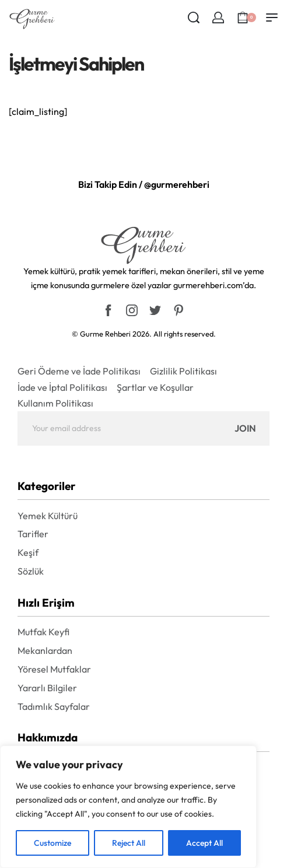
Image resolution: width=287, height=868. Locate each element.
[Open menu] (272, 17)
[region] (128, 807)
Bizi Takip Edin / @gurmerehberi (144, 184)
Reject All (129, 843)
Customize (52, 843)
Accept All (204, 843)
